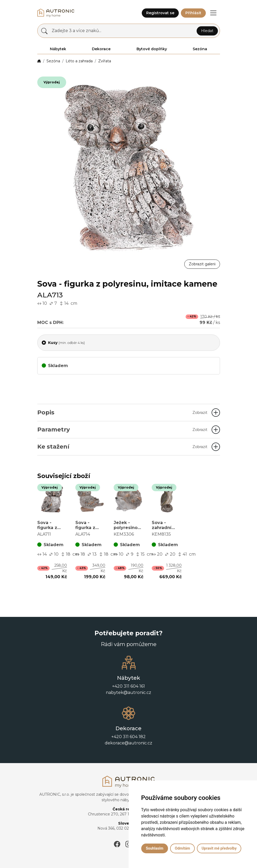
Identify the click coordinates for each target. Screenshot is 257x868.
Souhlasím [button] (155, 848)
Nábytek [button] (58, 49)
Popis (122, 412)
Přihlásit (193, 13)
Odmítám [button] (182, 848)
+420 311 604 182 (128, 737)
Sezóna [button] (200, 49)
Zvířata (105, 61)
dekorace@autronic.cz (128, 743)
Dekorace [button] (101, 49)
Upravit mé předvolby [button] (219, 848)
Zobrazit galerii (202, 264)
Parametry (122, 430)
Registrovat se (160, 13)
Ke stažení (122, 447)
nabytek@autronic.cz (128, 692)
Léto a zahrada (79, 61)
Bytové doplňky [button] (152, 49)
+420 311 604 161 (128, 686)
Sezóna (53, 61)
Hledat (207, 31)
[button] (213, 13)
